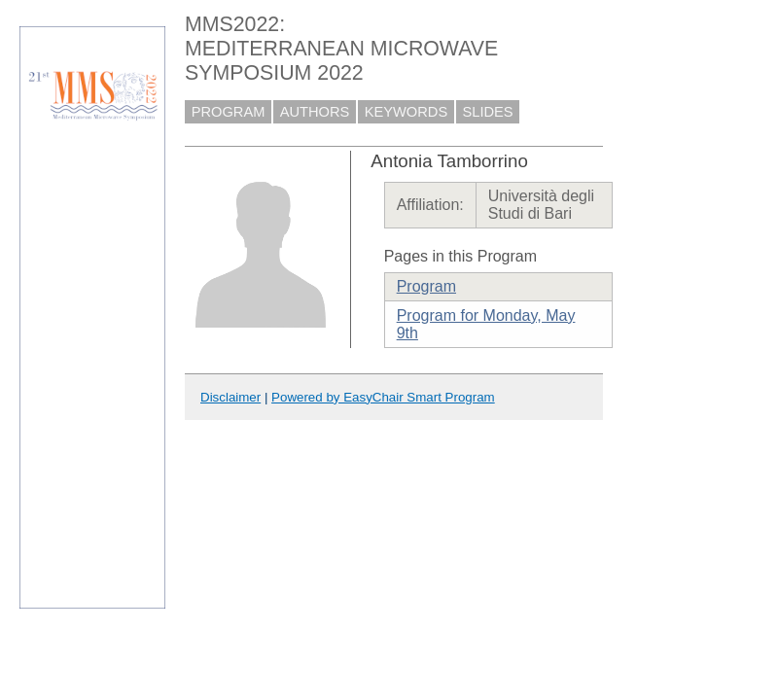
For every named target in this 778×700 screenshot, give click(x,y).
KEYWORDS (407, 112)
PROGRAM (229, 112)
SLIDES (488, 112)
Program (426, 286)
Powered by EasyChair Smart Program (383, 397)
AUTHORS (315, 112)
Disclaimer (230, 397)
